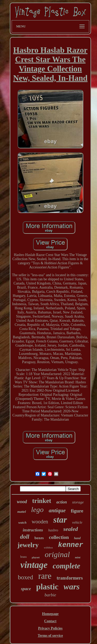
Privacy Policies (50, 628)
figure (77, 511)
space (26, 589)
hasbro (53, 530)
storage (78, 502)
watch (23, 522)
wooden (40, 522)
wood (22, 502)
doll (25, 537)
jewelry (28, 545)
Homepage (50, 614)
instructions (33, 530)
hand (77, 538)
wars (72, 587)
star (60, 520)
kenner (70, 545)
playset (36, 557)
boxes (39, 538)
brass (23, 557)
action (62, 502)
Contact (50, 621)
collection (59, 537)
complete (66, 566)
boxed (25, 577)
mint (78, 557)
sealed (71, 529)
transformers (70, 578)
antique (57, 510)
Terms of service (50, 636)
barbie (50, 595)
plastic (47, 587)
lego (37, 510)
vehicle (77, 522)
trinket (42, 501)
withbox (48, 547)
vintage (34, 565)
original (57, 554)
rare (45, 576)
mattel (22, 512)
